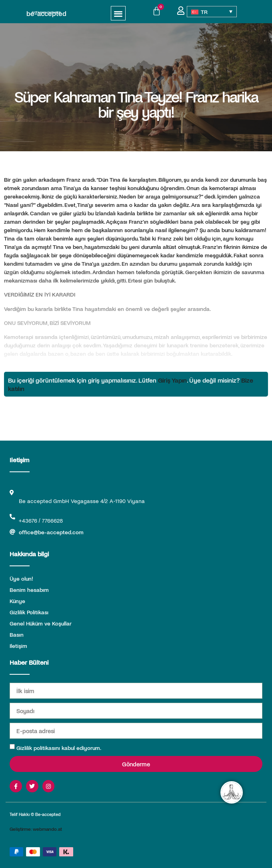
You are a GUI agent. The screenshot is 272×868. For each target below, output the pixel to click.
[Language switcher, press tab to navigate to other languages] (212, 12)
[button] (118, 13)
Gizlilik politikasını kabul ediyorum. (59, 748)
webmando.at (47, 829)
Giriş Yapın (172, 380)
